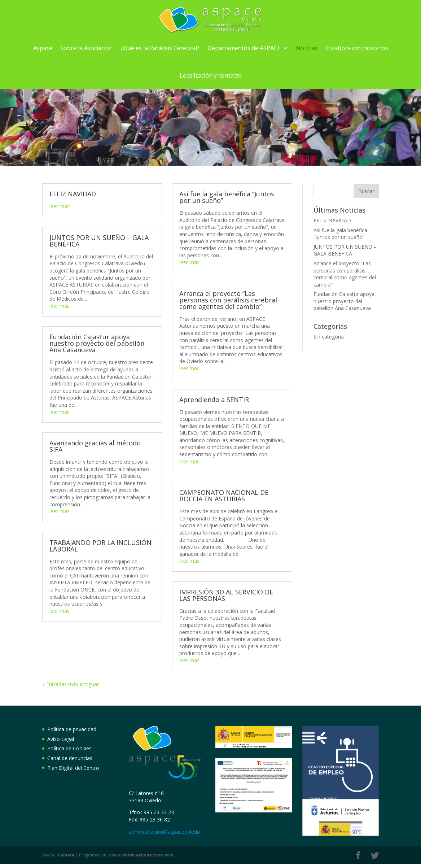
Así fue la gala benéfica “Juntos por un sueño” (227, 197)
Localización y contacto (211, 75)
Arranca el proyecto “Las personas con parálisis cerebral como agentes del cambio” (228, 300)
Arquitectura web (141, 855)
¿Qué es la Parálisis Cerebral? (160, 48)
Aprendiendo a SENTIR (214, 400)
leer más (60, 206)
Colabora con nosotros (357, 48)
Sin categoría (329, 337)
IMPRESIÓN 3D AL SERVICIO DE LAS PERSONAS (226, 595)
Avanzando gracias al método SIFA (95, 446)
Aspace (43, 48)
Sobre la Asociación (86, 48)
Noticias (307, 48)
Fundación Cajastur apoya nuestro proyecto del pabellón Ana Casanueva (97, 343)
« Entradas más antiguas (71, 684)
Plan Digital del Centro (73, 768)
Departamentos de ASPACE (244, 48)
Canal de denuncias (70, 758)
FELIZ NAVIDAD (73, 194)
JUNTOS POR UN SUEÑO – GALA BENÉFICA (99, 241)
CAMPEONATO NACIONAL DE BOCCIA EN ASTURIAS (224, 496)
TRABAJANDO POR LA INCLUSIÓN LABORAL (100, 546)
